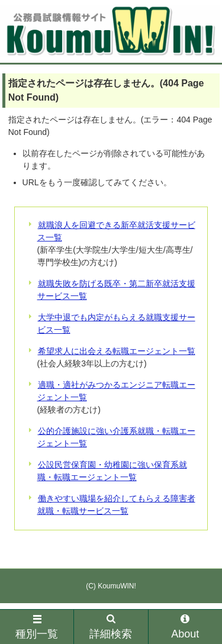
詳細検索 (111, 627)
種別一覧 (37, 627)
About (185, 627)
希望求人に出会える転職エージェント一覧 (117, 351)
